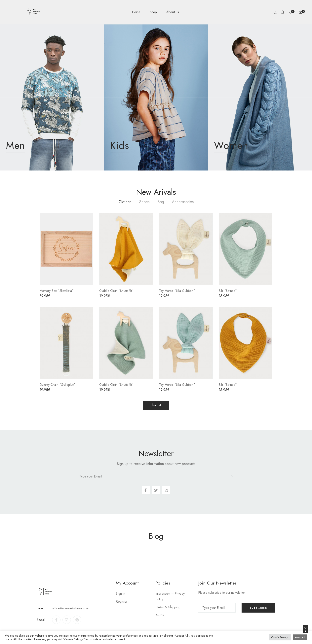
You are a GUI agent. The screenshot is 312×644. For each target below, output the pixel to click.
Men (16, 145)
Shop (153, 12)
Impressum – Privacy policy (170, 596)
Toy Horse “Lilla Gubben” (177, 291)
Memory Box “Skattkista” (57, 291)
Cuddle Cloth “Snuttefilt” (116, 291)
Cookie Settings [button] (280, 637)
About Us (173, 12)
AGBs (160, 615)
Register (122, 602)
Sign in (120, 594)
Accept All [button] (300, 637)
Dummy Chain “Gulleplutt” (58, 385)
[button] (156, 405)
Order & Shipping (168, 607)
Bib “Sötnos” (228, 291)
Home (136, 12)
